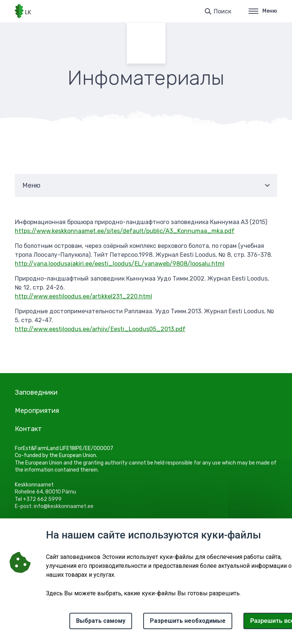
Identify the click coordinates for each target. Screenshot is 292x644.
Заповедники (36, 392)
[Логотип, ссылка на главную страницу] (23, 11)
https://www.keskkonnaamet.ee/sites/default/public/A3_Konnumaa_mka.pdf (125, 231)
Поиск (222, 11)
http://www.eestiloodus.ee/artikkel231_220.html (83, 296)
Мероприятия (37, 411)
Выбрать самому (101, 621)
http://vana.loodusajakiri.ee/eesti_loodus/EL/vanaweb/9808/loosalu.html (120, 264)
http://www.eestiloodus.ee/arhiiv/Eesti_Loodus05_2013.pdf (100, 329)
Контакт (28, 429)
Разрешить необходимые (188, 621)
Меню (263, 11)
